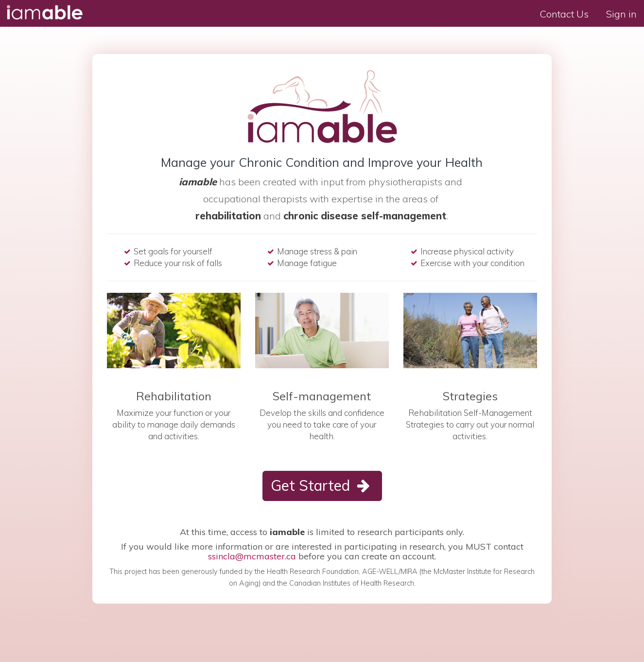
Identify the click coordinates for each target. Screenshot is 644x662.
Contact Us (564, 14)
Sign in (621, 14)
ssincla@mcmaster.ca (252, 556)
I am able (44, 12)
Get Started (322, 485)
